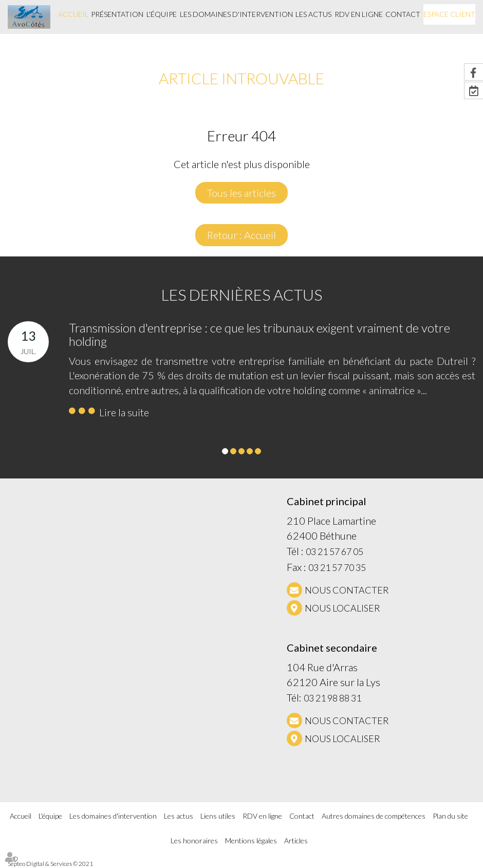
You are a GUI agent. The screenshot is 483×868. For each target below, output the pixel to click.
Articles (296, 841)
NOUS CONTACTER (347, 590)
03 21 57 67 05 (335, 551)
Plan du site (450, 816)
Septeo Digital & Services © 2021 (50, 864)
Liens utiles (218, 816)
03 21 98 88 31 (332, 698)
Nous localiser (342, 608)
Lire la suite (124, 412)
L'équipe (162, 14)
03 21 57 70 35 (337, 567)
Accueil (73, 14)
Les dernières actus (242, 294)
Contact (403, 14)
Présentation (117, 14)
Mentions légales (251, 841)
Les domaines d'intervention (236, 14)
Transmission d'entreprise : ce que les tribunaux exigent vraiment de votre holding (259, 334)
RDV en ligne (359, 14)
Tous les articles (242, 193)
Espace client (449, 14)
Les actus (313, 14)
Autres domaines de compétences (374, 816)
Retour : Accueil (242, 235)
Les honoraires (194, 841)
